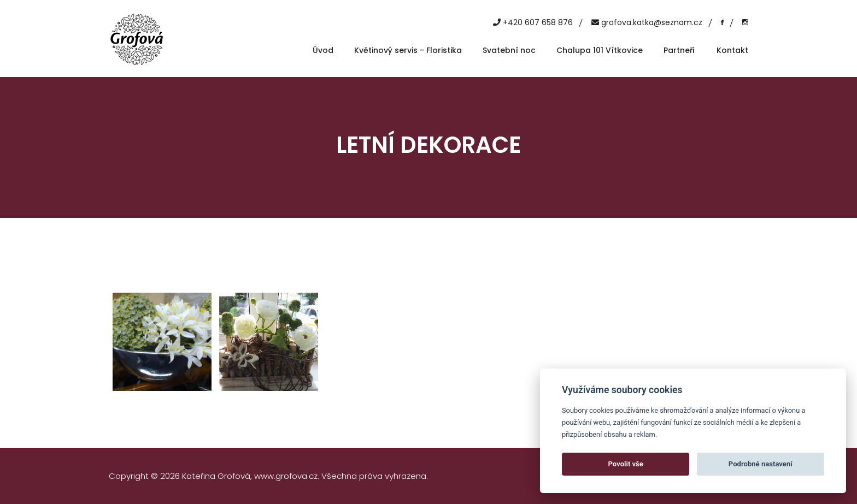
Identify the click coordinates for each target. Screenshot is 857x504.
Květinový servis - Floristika (408, 50)
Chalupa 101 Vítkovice (600, 50)
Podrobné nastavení (761, 464)
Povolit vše (626, 464)
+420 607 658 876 (538, 22)
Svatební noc (509, 50)
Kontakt (732, 50)
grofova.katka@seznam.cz (652, 22)
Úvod (323, 50)
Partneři (679, 50)
